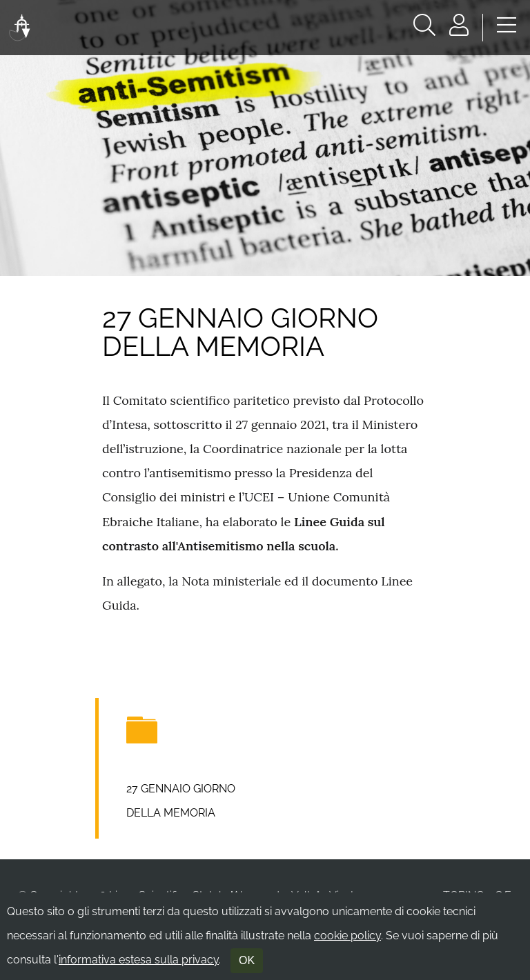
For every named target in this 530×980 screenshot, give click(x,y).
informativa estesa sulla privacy (139, 960)
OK (247, 960)
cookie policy (347, 936)
